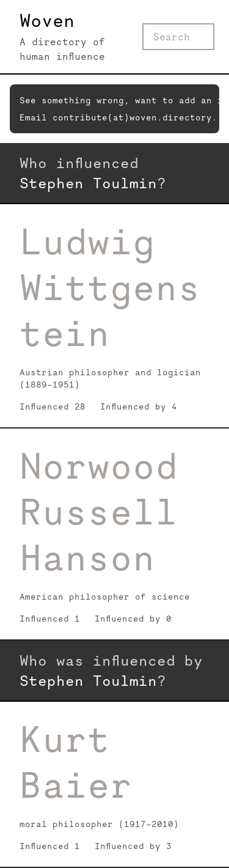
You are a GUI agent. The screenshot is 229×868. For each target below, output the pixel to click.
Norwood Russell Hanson (99, 512)
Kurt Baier (76, 762)
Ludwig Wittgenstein (110, 287)
